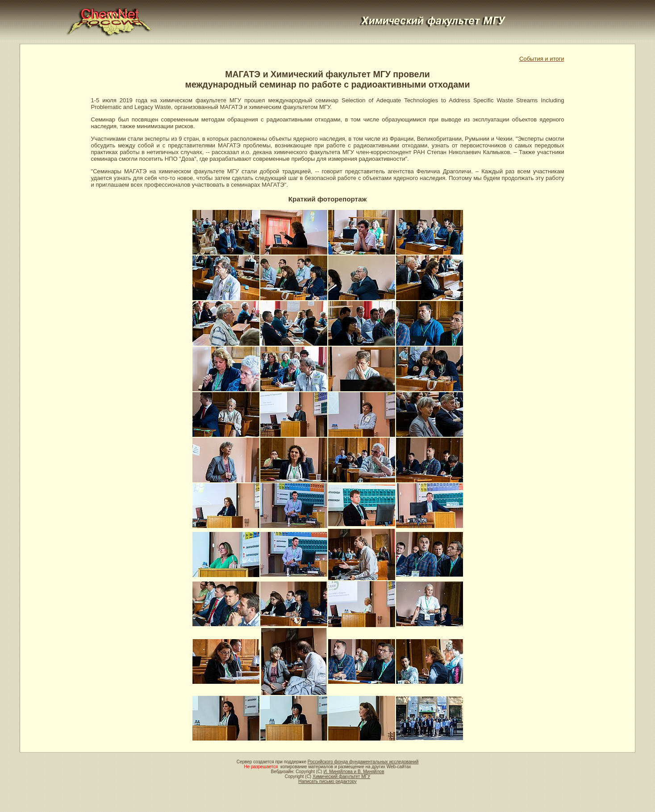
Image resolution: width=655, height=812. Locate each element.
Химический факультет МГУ (341, 776)
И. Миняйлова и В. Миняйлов (354, 772)
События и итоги (542, 59)
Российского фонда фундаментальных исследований (363, 762)
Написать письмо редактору (327, 781)
